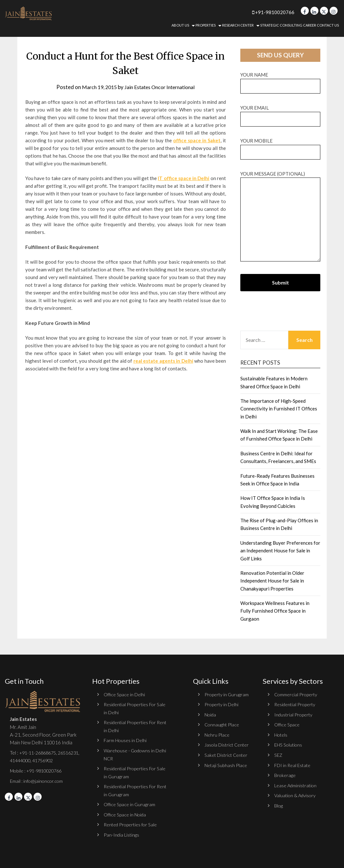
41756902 (21, 768)
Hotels (281, 734)
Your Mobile (280, 146)
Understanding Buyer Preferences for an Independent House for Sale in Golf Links (280, 551)
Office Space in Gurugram (130, 804)
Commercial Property (297, 694)
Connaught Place (222, 724)
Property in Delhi (222, 704)
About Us (180, 25)
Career (310, 25)
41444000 (46, 760)
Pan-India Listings (122, 834)
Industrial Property (294, 714)
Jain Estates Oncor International (161, 87)
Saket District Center (227, 755)
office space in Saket (197, 140)
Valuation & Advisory (296, 795)
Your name (280, 80)
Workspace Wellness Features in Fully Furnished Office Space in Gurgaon (275, 611)
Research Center (238, 25)
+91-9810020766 (267, 12)
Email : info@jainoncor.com (37, 788)
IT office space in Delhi (184, 178)
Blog (279, 805)
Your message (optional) (280, 217)
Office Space (287, 724)
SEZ (278, 755)
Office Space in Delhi (125, 694)
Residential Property (296, 704)
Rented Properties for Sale (132, 824)
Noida (211, 714)
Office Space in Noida (126, 814)
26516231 (21, 760)
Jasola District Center (228, 744)
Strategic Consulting (281, 25)
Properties (206, 25)
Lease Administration (297, 785)
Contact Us (328, 25)
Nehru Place (217, 734)
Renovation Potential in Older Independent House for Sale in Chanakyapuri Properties (272, 581)
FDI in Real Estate (293, 765)
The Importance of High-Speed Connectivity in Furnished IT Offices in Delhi (279, 409)
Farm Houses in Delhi (126, 740)
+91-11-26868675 (40, 753)
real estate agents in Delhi (163, 361)
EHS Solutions (289, 744)
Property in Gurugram (227, 694)
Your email (280, 113)
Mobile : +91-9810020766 (38, 778)
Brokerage (285, 775)
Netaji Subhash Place (226, 765)
